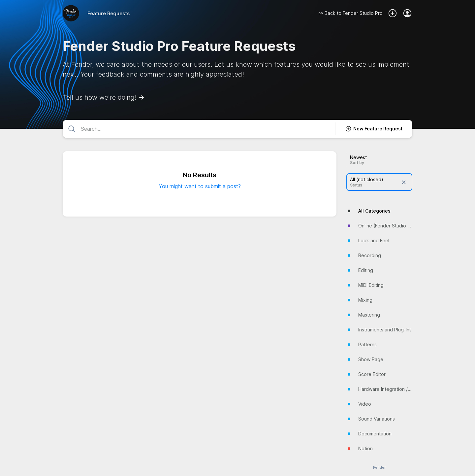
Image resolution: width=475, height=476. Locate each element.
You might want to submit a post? (200, 186)
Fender (379, 468)
